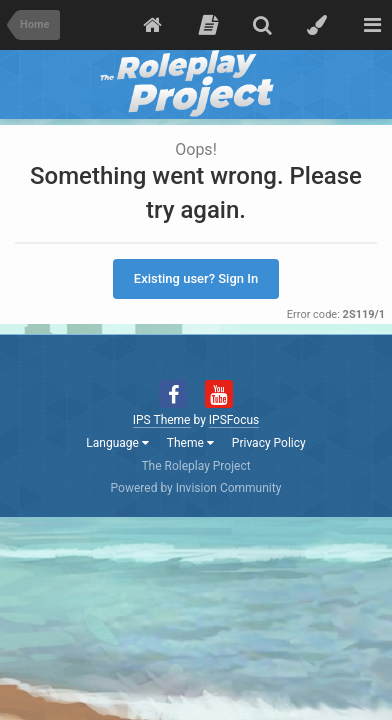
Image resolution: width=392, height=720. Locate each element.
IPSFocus (234, 420)
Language (117, 443)
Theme (190, 443)
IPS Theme (162, 420)
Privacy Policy (269, 443)
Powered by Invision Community (196, 488)
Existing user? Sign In (196, 278)
